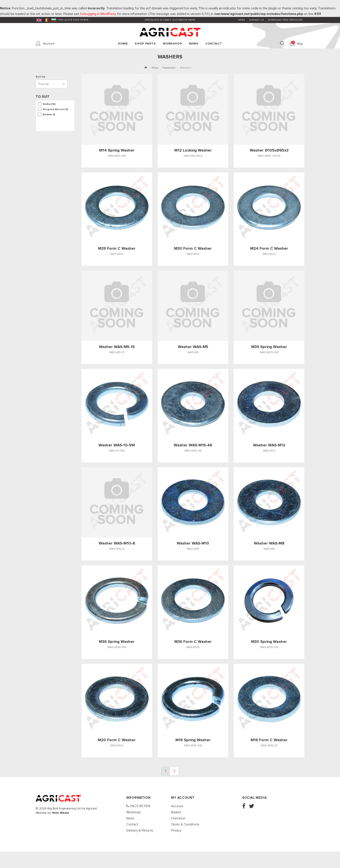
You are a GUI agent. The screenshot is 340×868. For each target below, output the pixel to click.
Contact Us (257, 20)
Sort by (41, 77)
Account (177, 806)
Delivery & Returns (140, 831)
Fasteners (169, 68)
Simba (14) (49, 104)
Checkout (178, 818)
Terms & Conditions (185, 824)
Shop (155, 68)
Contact (214, 44)
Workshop (172, 44)
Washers (186, 68)
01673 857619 (138, 806)
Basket (176, 812)
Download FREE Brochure (285, 20)
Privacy (176, 831)
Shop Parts (145, 44)
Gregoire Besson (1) (55, 109)
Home (123, 44)
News (242, 20)
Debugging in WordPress (98, 14)
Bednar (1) (49, 115)
